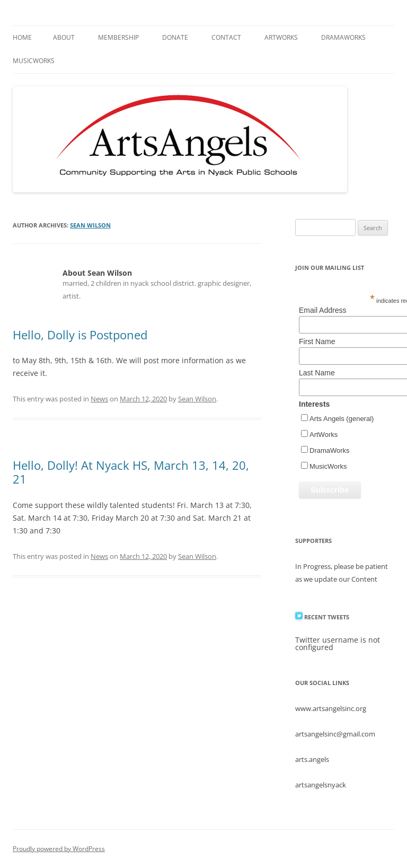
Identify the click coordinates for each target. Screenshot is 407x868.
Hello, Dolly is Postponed (80, 335)
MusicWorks (34, 61)
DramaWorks (343, 37)
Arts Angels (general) (342, 419)
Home (22, 37)
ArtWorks (281, 37)
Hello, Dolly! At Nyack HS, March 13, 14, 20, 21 (131, 472)
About (64, 37)
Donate (175, 37)
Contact (226, 37)
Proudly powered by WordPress (59, 849)
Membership (118, 37)
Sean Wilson (90, 225)
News (99, 399)
